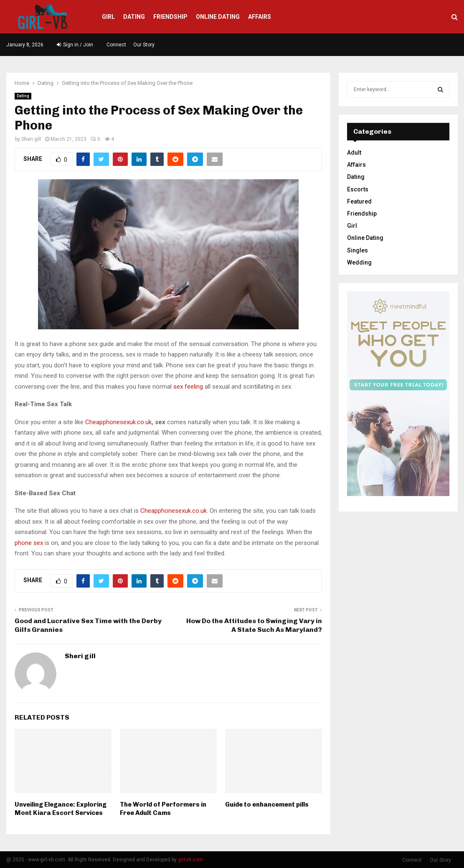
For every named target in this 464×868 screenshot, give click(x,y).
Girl (108, 17)
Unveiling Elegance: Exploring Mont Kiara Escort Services (61, 809)
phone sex (29, 543)
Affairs (260, 17)
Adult (354, 153)
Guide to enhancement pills (267, 804)
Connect (116, 45)
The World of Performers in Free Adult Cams (163, 809)
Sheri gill (31, 139)
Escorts (358, 189)
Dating (134, 17)
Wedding (359, 262)
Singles (358, 250)
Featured (359, 201)
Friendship (170, 17)
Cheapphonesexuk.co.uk (118, 422)
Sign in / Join (75, 45)
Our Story (144, 45)
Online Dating (218, 17)
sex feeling (188, 387)
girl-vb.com (190, 860)
